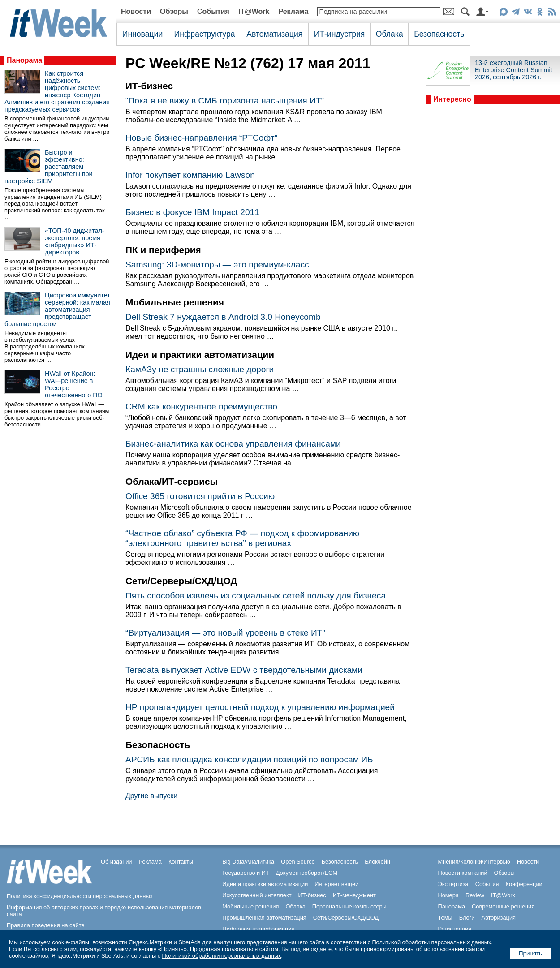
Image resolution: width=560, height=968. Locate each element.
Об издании (116, 862)
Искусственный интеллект (257, 895)
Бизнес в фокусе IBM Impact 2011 (192, 212)
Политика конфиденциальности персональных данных (80, 896)
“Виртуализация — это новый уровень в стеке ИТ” (225, 633)
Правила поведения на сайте (46, 925)
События (213, 11)
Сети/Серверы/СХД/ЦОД (346, 918)
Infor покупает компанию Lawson (190, 175)
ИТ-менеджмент (354, 895)
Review (475, 895)
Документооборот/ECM (307, 873)
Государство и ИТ (246, 873)
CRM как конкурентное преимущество (201, 407)
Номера (448, 895)
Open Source (298, 862)
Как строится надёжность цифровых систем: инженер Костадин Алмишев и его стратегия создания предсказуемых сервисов (57, 91)
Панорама (24, 60)
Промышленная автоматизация (264, 918)
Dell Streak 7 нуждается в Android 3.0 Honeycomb (223, 317)
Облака (390, 34)
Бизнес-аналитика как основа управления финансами (233, 444)
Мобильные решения (250, 906)
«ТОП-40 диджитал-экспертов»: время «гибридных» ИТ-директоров (75, 241)
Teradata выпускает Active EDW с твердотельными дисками (244, 670)
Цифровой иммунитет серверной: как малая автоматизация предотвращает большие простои (57, 310)
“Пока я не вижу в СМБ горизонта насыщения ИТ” (225, 101)
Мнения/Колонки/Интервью (474, 862)
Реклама (293, 11)
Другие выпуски (151, 796)
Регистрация (454, 929)
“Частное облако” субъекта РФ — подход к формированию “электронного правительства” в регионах (242, 538)
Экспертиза (453, 884)
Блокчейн (377, 862)
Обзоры (174, 11)
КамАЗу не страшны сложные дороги (200, 369)
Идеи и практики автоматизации (265, 884)
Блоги (467, 918)
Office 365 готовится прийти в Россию (200, 496)
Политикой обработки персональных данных (431, 942)
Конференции (524, 884)
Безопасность (439, 34)
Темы (445, 918)
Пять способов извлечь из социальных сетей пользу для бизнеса (256, 596)
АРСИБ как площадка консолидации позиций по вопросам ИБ (249, 759)
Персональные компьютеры (349, 906)
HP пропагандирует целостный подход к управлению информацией (260, 707)
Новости (136, 11)
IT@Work (254, 11)
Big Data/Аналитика (248, 862)
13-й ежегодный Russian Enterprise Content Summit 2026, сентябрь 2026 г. (514, 70)
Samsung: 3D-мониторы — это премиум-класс (217, 265)
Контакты (181, 862)
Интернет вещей (336, 884)
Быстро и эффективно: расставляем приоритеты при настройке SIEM (49, 167)
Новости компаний (462, 873)
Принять (530, 953)
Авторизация (498, 918)
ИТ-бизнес (312, 895)
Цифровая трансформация (258, 929)
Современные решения (503, 906)
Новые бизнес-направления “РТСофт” (201, 138)
